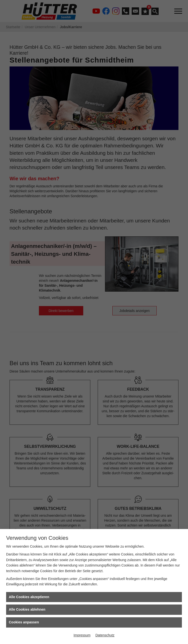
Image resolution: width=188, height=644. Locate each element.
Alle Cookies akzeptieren (29, 597)
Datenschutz (105, 635)
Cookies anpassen (24, 622)
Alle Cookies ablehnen (27, 609)
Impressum (82, 635)
